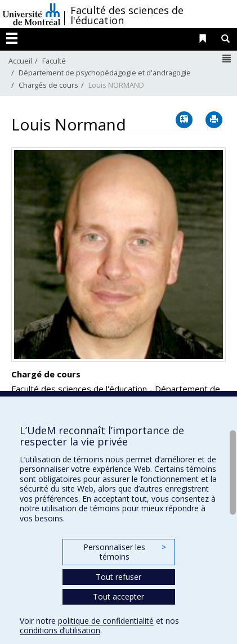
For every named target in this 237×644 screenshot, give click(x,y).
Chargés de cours (48, 85)
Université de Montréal (32, 14)
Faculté (54, 61)
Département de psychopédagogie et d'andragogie (105, 73)
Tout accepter (118, 596)
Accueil (20, 61)
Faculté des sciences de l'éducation (127, 15)
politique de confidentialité (106, 621)
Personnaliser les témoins (124, 552)
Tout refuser (118, 577)
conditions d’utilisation (60, 630)
